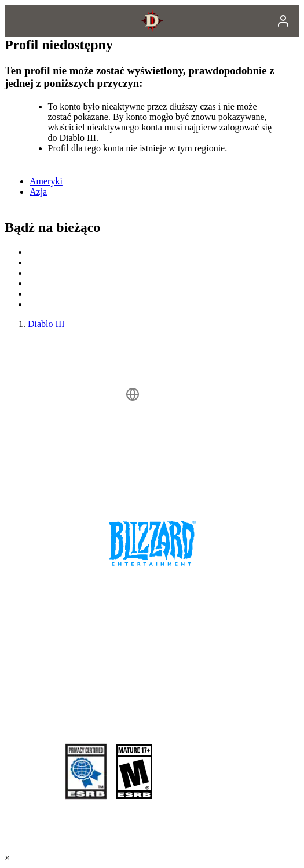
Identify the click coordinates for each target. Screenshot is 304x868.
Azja (38, 192)
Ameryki (46, 181)
